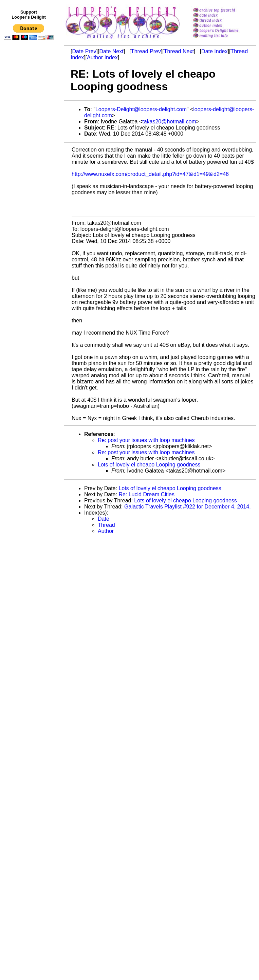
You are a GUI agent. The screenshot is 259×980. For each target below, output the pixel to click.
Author (106, 531)
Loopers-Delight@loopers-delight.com (141, 109)
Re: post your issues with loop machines (146, 440)
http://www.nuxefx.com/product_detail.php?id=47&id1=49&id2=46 (150, 174)
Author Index (102, 57)
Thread (106, 525)
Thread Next (179, 51)
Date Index (214, 51)
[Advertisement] (30, 182)
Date (104, 519)
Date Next (111, 51)
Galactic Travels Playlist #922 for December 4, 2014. (188, 507)
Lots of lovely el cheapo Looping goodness (149, 465)
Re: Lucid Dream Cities (146, 494)
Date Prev (84, 51)
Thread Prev (146, 51)
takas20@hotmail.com (169, 122)
